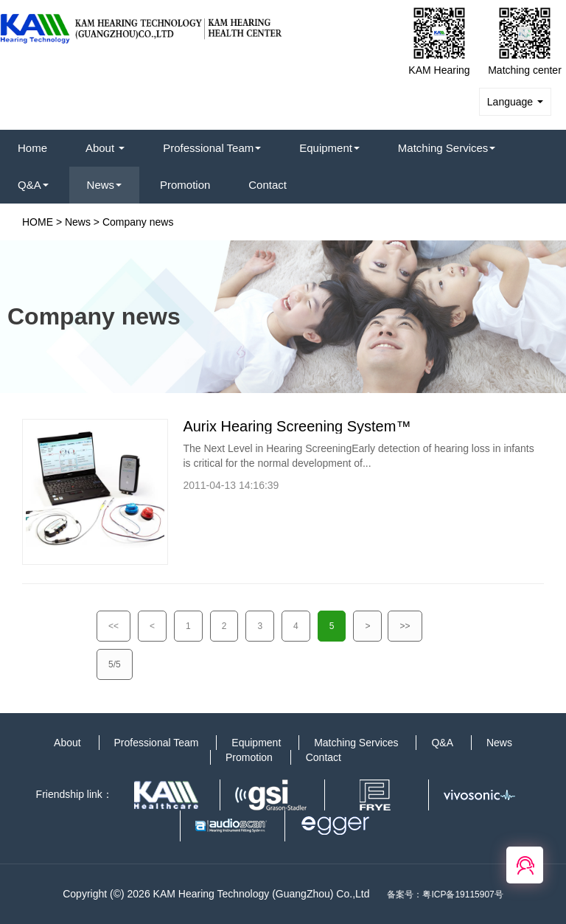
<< (113, 626)
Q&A (33, 185)
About (105, 148)
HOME (38, 222)
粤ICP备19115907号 (462, 895)
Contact (268, 185)
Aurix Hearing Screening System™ (297, 426)
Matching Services (447, 148)
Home (32, 148)
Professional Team (212, 148)
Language (515, 102)
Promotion (185, 185)
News (105, 185)
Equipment (329, 148)
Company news (138, 222)
